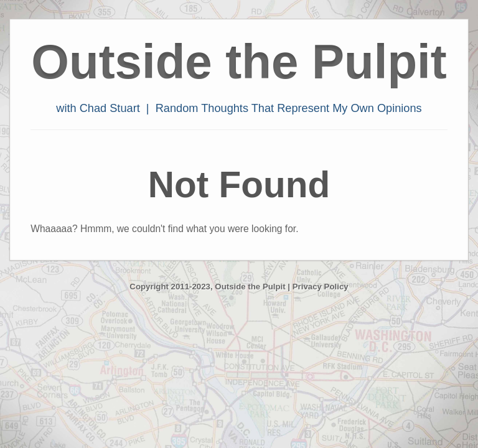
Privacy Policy (321, 287)
